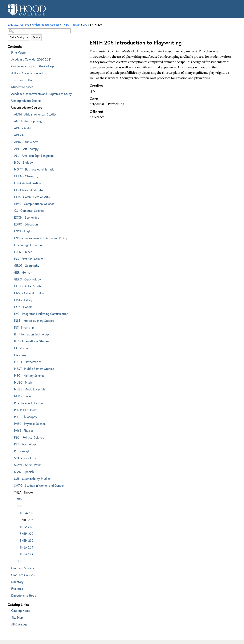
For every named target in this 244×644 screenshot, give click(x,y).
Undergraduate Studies (26, 101)
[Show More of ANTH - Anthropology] (11, 121)
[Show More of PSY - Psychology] (11, 444)
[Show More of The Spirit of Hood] (9, 79)
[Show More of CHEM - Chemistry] (11, 176)
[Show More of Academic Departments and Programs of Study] (9, 93)
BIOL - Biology (23, 162)
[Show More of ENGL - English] (11, 231)
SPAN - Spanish (24, 472)
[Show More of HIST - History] (11, 299)
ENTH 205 (26, 520)
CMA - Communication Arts (32, 197)
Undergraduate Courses (27, 107)
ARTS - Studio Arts (26, 142)
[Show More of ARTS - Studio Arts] (11, 141)
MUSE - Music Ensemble (30, 389)
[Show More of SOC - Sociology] (11, 457)
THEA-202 (26, 513)
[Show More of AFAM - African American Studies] (11, 114)
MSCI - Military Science (29, 375)
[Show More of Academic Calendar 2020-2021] (9, 59)
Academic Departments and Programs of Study (41, 94)
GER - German (23, 272)
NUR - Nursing (23, 396)
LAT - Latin (21, 348)
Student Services (22, 87)
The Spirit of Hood (23, 80)
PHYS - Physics (24, 430)
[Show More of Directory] (9, 581)
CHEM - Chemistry (26, 176)
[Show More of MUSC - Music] (11, 382)
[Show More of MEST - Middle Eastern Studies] (11, 368)
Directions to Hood (24, 595)
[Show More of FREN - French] (11, 251)
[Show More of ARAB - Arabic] (11, 127)
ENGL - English (24, 231)
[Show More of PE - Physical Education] (11, 402)
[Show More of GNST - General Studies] (11, 292)
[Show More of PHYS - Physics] (11, 430)
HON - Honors (23, 307)
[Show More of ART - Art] (11, 134)
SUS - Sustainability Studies (32, 479)
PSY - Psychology (25, 444)
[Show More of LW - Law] (11, 354)
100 (19, 499)
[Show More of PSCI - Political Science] (11, 437)
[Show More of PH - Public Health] (11, 409)
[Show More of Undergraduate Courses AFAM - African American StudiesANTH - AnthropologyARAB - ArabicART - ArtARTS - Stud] (9, 107)
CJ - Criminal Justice (28, 183)
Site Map (17, 617)
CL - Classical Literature (30, 190)
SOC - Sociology (25, 458)
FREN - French (23, 252)
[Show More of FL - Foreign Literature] (11, 244)
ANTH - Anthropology (28, 121)
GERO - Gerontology (27, 279)
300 (20, 561)
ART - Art (20, 135)
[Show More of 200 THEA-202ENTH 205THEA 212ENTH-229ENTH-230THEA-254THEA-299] (14, 505)
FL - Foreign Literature (28, 245)
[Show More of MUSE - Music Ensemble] (11, 389)
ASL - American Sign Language (34, 156)
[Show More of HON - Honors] (11, 306)
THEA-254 (26, 547)
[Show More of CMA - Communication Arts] (11, 196)
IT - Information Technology (32, 334)
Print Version (19, 52)
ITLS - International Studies (32, 341)
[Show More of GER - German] (11, 272)
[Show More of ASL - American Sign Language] (11, 155)
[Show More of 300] (14, 560)
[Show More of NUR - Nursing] (11, 396)
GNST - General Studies (29, 293)
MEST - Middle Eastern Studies (34, 369)
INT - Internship (24, 327)
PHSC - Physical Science (30, 424)
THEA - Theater (24, 492)
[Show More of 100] (14, 499)
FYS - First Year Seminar (29, 259)
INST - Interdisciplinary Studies (34, 320)
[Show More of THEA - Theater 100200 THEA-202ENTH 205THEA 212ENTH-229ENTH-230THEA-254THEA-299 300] (11, 492)
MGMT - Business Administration (35, 169)
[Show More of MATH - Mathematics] (11, 361)
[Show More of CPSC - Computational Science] (11, 203)
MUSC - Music (23, 382)
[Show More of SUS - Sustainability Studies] (11, 478)
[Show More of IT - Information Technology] (11, 334)
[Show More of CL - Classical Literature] (11, 189)
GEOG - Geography (27, 265)
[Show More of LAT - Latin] (11, 347)
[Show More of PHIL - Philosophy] (11, 416)
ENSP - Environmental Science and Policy (41, 238)
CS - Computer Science (29, 210)
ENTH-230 (27, 540)
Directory (17, 582)
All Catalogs (19, 624)
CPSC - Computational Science (34, 204)
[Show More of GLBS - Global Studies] (11, 286)
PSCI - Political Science (29, 437)
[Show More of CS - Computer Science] (11, 210)
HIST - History (23, 300)
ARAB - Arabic (23, 128)
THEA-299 (26, 554)
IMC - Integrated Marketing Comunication (41, 314)
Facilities (17, 589)
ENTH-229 (27, 534)
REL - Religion (23, 451)
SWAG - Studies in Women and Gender (39, 485)
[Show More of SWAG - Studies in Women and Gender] (11, 485)
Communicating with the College (33, 66)
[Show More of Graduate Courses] (9, 574)
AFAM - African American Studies (35, 114)
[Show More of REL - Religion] (11, 450)
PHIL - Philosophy (26, 417)
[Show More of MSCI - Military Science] (11, 375)
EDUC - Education (26, 224)
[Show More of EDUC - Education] (11, 224)
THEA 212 (26, 527)
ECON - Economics (26, 217)
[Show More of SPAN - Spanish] (11, 471)
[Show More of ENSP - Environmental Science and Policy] (11, 237)
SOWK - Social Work (27, 465)
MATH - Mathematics (28, 362)
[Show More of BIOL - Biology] (11, 162)
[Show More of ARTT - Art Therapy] (11, 148)
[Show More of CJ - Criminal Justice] (11, 182)
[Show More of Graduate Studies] (9, 567)
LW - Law (20, 355)
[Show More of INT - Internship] (11, 327)
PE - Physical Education (29, 403)
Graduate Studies (22, 568)
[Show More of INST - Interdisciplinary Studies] (11, 320)
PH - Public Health (26, 410)
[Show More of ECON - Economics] (11, 217)
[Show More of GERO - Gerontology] (11, 279)
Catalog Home (21, 610)
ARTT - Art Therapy (26, 149)
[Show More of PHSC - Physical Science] (11, 423)
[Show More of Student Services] (9, 86)
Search (36, 37)
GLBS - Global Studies (28, 286)
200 (85, 25)
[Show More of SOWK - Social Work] (11, 464)
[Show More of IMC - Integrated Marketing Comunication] (11, 313)
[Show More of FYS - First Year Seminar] (11, 258)
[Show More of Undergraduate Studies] (9, 100)
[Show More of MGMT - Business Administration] (11, 169)
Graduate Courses (23, 575)
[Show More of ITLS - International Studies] (11, 341)
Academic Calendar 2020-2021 (31, 59)
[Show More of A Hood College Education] (9, 72)
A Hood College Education (29, 73)
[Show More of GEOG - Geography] (11, 265)
